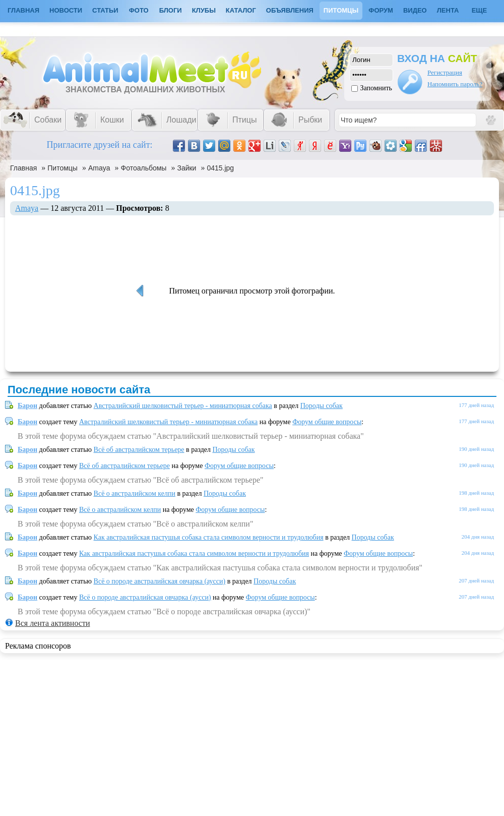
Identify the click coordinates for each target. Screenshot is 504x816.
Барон (27, 406)
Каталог (241, 10)
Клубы (204, 10)
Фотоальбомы (144, 168)
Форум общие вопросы (327, 422)
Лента (448, 10)
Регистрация (445, 72)
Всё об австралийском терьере (139, 450)
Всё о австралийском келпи (135, 493)
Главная (23, 168)
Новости (66, 10)
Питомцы (341, 10)
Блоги (171, 10)
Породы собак (322, 406)
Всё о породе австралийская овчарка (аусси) (160, 581)
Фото (139, 10)
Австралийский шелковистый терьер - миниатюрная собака (183, 406)
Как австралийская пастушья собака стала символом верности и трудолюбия (209, 537)
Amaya (99, 168)
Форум (381, 10)
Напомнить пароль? (455, 84)
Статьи (105, 10)
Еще (480, 10)
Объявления (290, 10)
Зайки (186, 168)
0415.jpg (220, 168)
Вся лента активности (52, 623)
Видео (415, 10)
